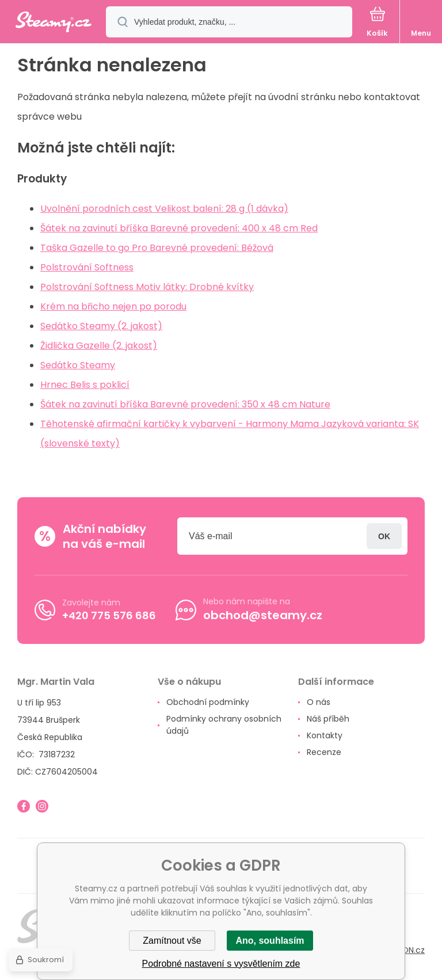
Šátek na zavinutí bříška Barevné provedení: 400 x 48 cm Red (179, 228)
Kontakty (325, 735)
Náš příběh (328, 719)
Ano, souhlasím (270, 941)
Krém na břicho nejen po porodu (113, 306)
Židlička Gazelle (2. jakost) (99, 346)
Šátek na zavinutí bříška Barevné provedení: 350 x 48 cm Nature (185, 404)
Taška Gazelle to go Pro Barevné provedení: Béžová (157, 248)
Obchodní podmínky (208, 702)
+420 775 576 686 (109, 615)
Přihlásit (384, 536)
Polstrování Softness (87, 267)
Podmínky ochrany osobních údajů (224, 725)
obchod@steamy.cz (263, 615)
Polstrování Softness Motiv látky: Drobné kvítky (147, 287)
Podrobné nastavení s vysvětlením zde (221, 964)
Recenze (324, 752)
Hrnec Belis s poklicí (85, 385)
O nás (319, 702)
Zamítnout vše (172, 941)
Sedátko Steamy (78, 365)
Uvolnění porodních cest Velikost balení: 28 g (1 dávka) (164, 209)
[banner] (54, 23)
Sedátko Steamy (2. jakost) (101, 326)
